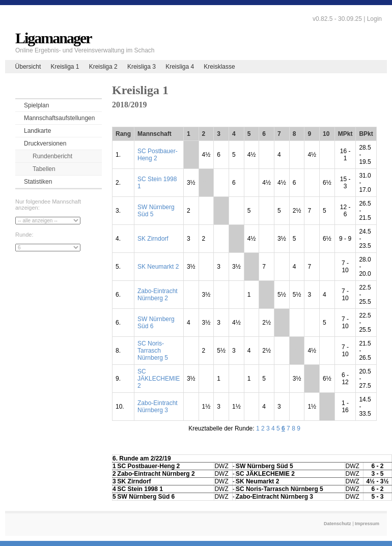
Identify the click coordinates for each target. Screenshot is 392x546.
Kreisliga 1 (65, 67)
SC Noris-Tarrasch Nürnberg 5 (153, 351)
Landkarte (37, 131)
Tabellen (44, 169)
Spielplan (36, 105)
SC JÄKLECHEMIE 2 (159, 379)
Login (374, 19)
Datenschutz (338, 524)
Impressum (367, 524)
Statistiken (38, 182)
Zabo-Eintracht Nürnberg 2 (158, 295)
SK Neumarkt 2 (158, 267)
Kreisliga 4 (180, 67)
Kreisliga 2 (103, 67)
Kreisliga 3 (142, 67)
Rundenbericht (52, 156)
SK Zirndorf (153, 239)
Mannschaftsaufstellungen (59, 118)
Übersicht (28, 67)
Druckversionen (45, 143)
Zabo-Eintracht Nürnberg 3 (158, 407)
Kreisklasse (219, 67)
